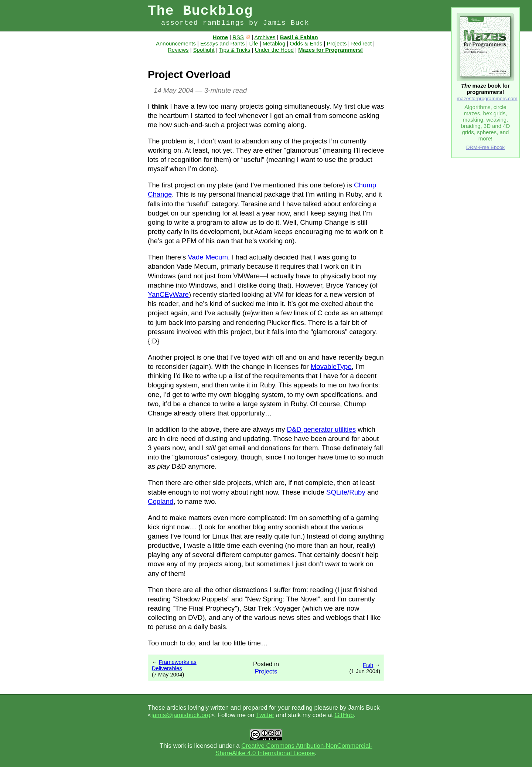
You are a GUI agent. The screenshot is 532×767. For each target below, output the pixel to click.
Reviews (178, 50)
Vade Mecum (208, 257)
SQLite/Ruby (346, 492)
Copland (161, 501)
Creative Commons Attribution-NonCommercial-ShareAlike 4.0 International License (294, 749)
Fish (368, 665)
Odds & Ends (306, 43)
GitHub (344, 715)
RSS (241, 37)
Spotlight (204, 50)
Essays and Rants (222, 43)
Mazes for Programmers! (330, 50)
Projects (337, 43)
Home (220, 37)
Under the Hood (274, 50)
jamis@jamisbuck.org (181, 715)
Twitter (265, 715)
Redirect (362, 43)
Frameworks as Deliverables (174, 665)
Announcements (176, 43)
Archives (265, 37)
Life (254, 43)
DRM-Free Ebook (485, 147)
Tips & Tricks (235, 50)
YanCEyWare (168, 294)
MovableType (331, 366)
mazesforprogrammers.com (487, 99)
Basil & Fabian (299, 37)
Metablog (274, 43)
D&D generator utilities (321, 429)
